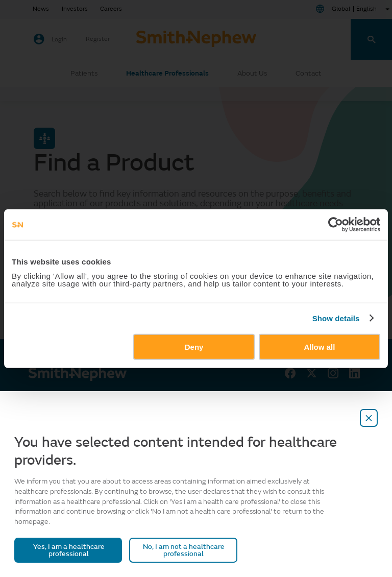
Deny (194, 346)
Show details (336, 318)
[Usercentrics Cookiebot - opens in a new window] (336, 225)
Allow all (319, 346)
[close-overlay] (369, 418)
